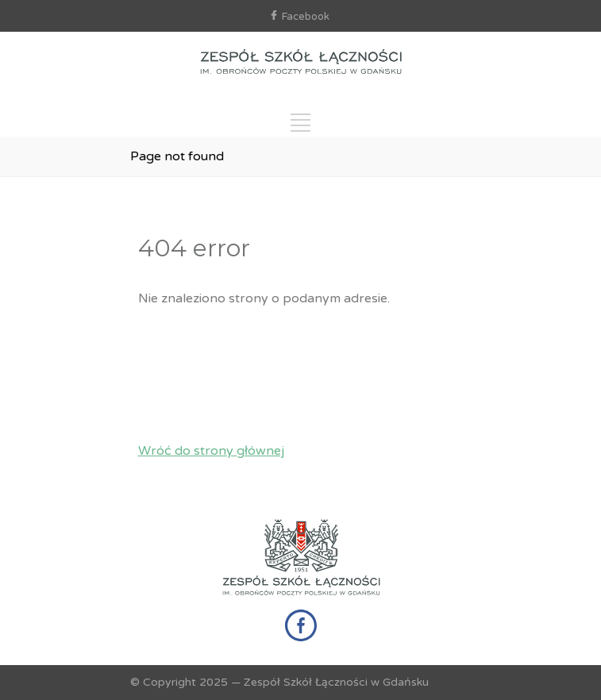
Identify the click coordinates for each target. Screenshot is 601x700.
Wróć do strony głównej (211, 451)
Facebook (306, 17)
